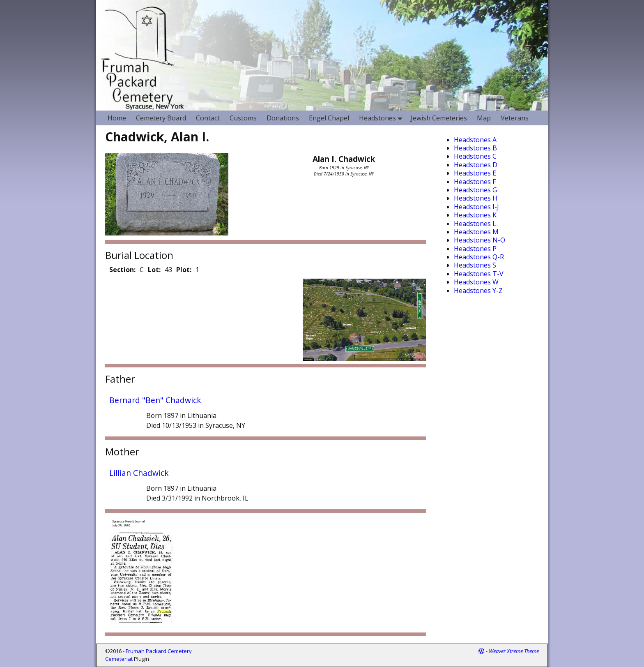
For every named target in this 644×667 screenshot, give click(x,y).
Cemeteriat (119, 659)
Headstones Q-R (479, 257)
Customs (243, 118)
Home (117, 118)
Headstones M (476, 232)
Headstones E (475, 173)
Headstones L (475, 224)
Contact (208, 118)
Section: (122, 270)
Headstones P (475, 249)
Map (484, 118)
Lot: (154, 270)
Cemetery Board (161, 118)
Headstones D (476, 165)
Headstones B (475, 148)
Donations (283, 118)
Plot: (184, 270)
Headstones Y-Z (478, 291)
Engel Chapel (329, 118)
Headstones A (475, 140)
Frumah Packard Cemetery (159, 651)
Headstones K (475, 215)
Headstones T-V (479, 274)
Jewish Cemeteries (439, 118)
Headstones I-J (476, 207)
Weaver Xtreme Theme (514, 651)
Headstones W (476, 282)
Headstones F (475, 182)
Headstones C (475, 156)
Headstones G (475, 190)
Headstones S (475, 265)
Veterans (515, 118)
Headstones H (476, 198)
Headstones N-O (480, 240)
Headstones (382, 118)
